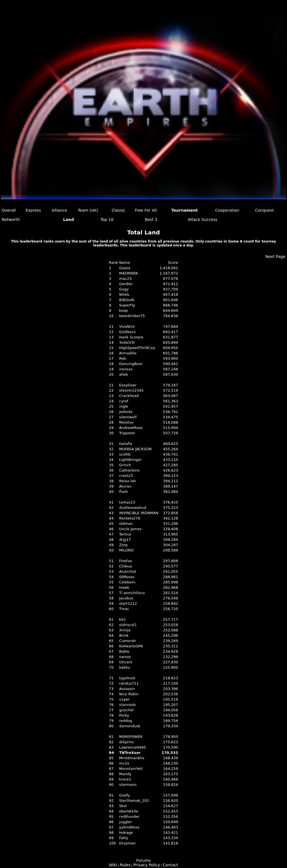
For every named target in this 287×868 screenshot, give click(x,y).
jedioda (126, 412)
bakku (125, 667)
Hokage (126, 833)
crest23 (126, 476)
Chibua (125, 566)
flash (123, 492)
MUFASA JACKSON (135, 449)
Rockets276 (130, 518)
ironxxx (126, 369)
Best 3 (151, 220)
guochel (126, 710)
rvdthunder (129, 817)
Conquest (264, 210)
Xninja (125, 630)
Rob (123, 358)
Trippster (127, 433)
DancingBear (131, 364)
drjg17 (125, 540)
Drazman (127, 843)
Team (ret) (88, 210)
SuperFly (127, 305)
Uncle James (130, 529)
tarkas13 (127, 502)
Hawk (124, 587)
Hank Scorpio (131, 337)
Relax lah (128, 481)
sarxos (125, 657)
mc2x (124, 763)
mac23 (125, 279)
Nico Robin (129, 694)
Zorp (123, 545)
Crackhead (129, 396)
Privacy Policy (147, 865)
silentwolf (128, 417)
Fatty (124, 838)
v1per (124, 699)
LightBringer (130, 460)
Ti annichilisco (132, 593)
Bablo (124, 651)
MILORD (126, 550)
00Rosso (127, 577)
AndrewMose (131, 428)
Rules (125, 865)
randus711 (129, 683)
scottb (125, 454)
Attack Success (203, 220)
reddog (126, 721)
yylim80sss (129, 827)
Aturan (125, 486)
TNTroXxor (130, 753)
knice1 (125, 779)
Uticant (126, 662)
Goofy (124, 795)
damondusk (130, 726)
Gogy (124, 289)
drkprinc (127, 742)
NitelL (124, 295)
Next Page (275, 257)
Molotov (126, 422)
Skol (123, 806)
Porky (124, 715)
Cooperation (227, 210)
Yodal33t (127, 342)
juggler (125, 822)
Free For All (146, 210)
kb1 (122, 619)
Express (33, 210)
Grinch (125, 465)
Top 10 (107, 220)
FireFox (125, 561)
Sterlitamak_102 (134, 801)
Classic (118, 210)
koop (123, 311)
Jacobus (126, 598)
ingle (124, 406)
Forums (143, 860)
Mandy (125, 774)
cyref (124, 401)
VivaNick (127, 326)
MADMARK (129, 273)
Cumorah (127, 641)
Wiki (113, 865)
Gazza (125, 268)
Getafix (126, 444)
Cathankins (129, 470)
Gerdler (126, 284)
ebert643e (129, 811)
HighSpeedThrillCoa (137, 348)
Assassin (127, 689)
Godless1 (128, 332)
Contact (170, 865)
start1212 (128, 603)
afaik (124, 374)
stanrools (127, 705)
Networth (11, 220)
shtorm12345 (131, 390)
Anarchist (128, 572)
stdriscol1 (128, 625)
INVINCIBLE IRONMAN (139, 513)
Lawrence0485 (132, 747)
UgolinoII (127, 678)
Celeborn (127, 582)
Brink (124, 635)
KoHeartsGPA (131, 646)
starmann (128, 785)
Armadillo (128, 353)
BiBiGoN (127, 300)
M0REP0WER (131, 737)
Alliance (59, 210)
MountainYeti (131, 769)
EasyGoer (128, 385)
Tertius (125, 534)
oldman (126, 524)
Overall (9, 210)
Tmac (124, 609)
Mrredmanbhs (132, 758)
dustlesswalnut (133, 508)
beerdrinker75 (132, 316)
